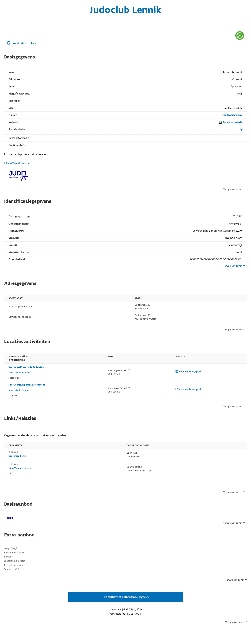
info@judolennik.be (232, 115)
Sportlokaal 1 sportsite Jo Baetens (26, 367)
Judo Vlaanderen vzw (17, 163)
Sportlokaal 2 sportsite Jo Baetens (27, 385)
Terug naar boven (234, 189)
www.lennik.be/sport (188, 372)
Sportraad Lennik (18, 456)
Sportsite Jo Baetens (19, 373)
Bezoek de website (233, 122)
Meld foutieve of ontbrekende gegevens (125, 597)
